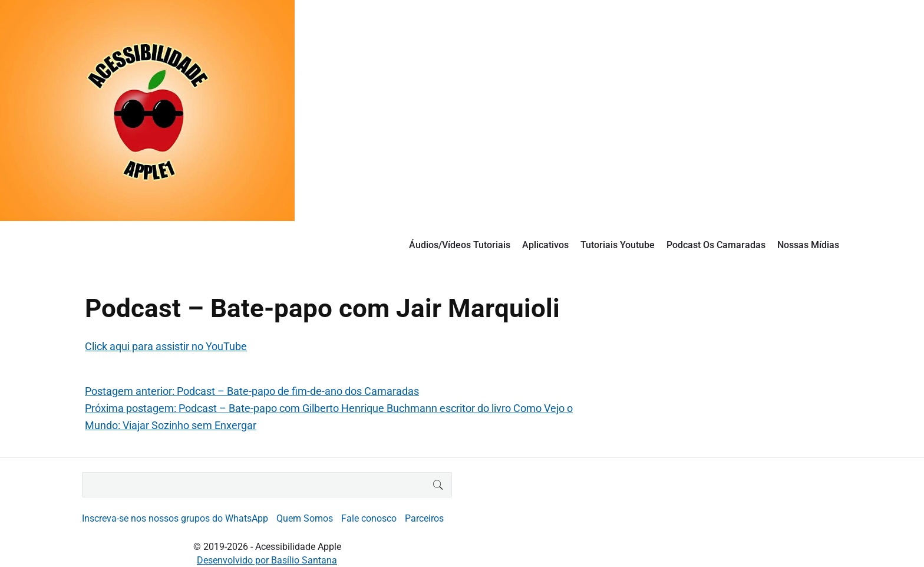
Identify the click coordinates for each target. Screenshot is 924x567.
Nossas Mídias (808, 245)
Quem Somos (305, 518)
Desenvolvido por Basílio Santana (267, 560)
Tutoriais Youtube (618, 245)
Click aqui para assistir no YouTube (166, 346)
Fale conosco (369, 518)
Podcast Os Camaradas (716, 245)
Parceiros (424, 518)
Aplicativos (545, 245)
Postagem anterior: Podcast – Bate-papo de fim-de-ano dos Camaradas (252, 391)
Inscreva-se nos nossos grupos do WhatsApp (175, 518)
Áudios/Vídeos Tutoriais (460, 245)
